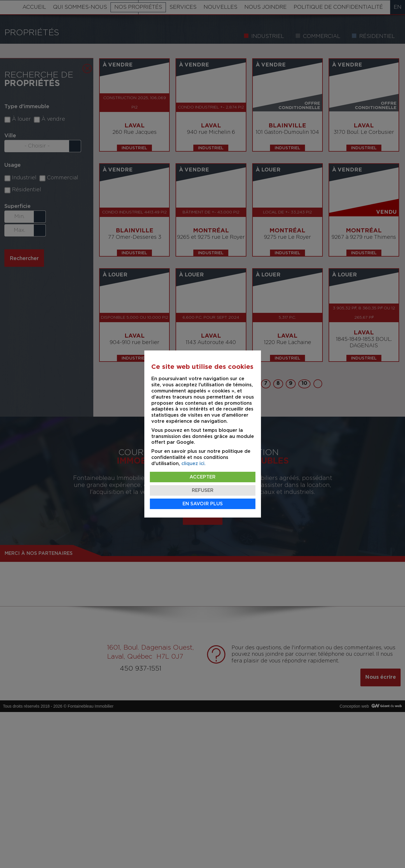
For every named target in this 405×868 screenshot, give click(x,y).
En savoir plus (203, 504)
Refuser (203, 490)
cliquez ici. (193, 464)
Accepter (202, 477)
